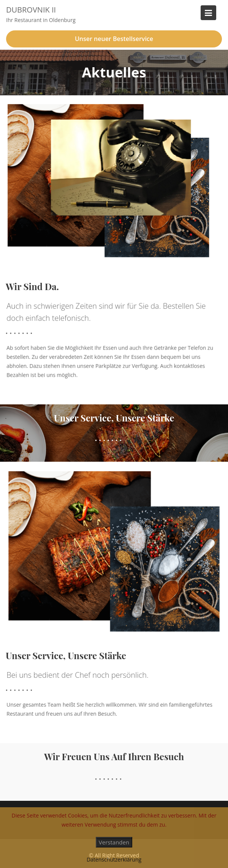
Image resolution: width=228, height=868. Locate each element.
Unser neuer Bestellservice (114, 39)
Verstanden (114, 842)
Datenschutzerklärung (114, 859)
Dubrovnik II (31, 10)
